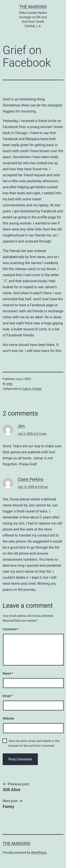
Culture (26, 389)
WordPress (39, 852)
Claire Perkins (30, 479)
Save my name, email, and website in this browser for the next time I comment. (34, 743)
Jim (21, 426)
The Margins (33, 7)
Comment (11, 629)
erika (10, 384)
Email (8, 696)
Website (8, 718)
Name (8, 673)
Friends (37, 389)
